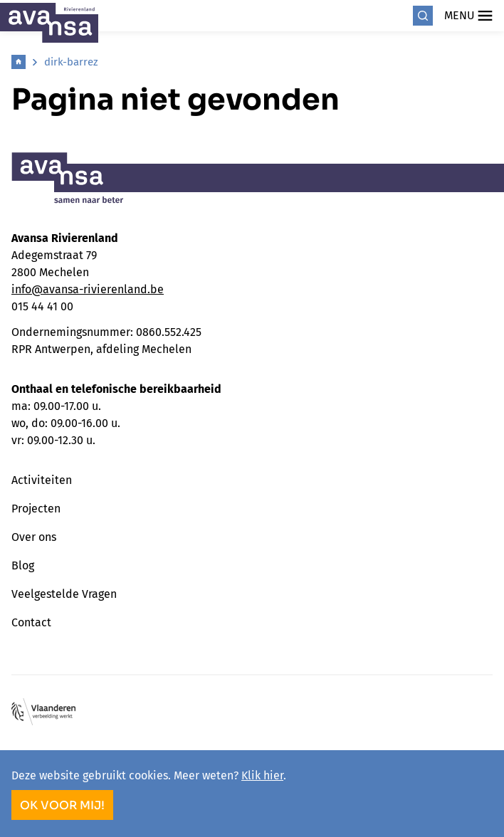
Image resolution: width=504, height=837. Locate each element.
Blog (23, 565)
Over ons (34, 537)
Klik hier (262, 775)
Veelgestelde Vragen (64, 594)
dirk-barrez (71, 62)
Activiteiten (42, 480)
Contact (31, 622)
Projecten (36, 509)
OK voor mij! (62, 805)
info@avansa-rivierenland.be (88, 289)
